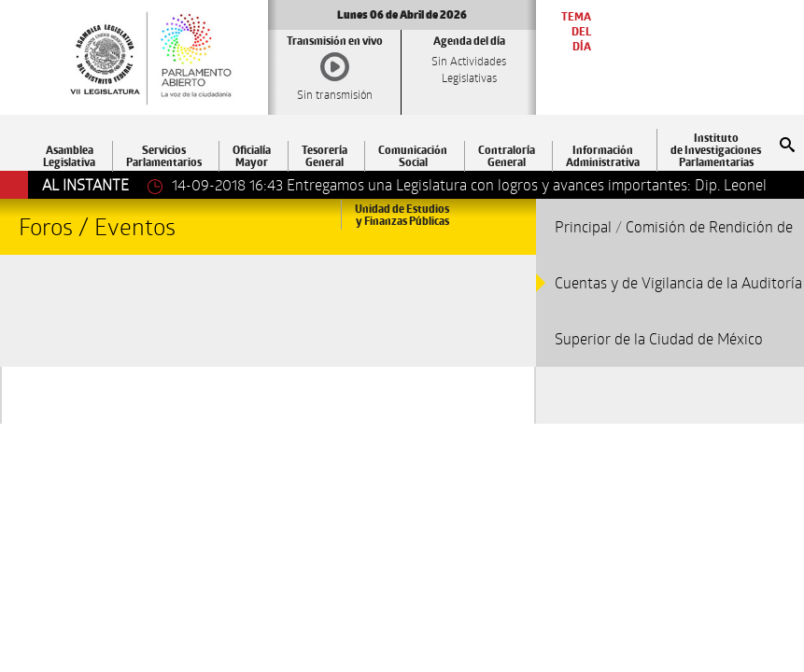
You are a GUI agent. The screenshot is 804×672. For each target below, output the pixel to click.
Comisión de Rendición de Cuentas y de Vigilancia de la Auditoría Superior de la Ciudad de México (678, 282)
